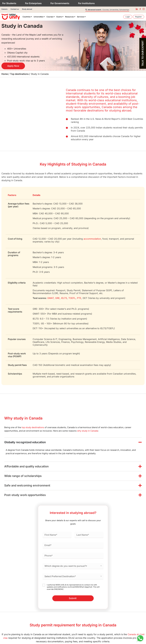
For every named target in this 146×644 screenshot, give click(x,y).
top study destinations (33, 427)
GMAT (51, 298)
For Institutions (86, 3)
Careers (4, 9)
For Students (9, 3)
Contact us (15, 9)
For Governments (60, 3)
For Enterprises (33, 3)
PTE (79, 298)
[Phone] (73, 556)
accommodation (92, 239)
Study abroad (27, 9)
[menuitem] (27, 17)
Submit (73, 598)
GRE (57, 298)
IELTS (64, 298)
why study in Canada (88, 431)
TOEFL (72, 298)
